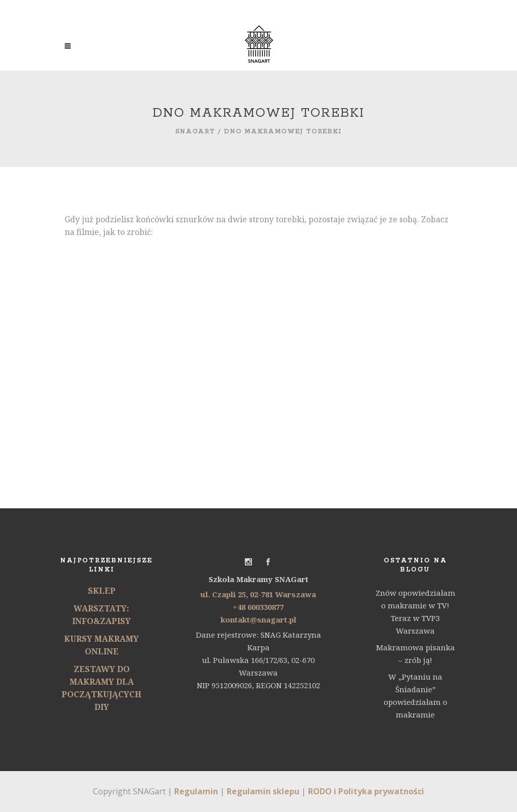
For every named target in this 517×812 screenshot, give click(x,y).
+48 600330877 (258, 607)
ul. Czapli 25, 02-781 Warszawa (258, 594)
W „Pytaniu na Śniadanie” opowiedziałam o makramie (416, 696)
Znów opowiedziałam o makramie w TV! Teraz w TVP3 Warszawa (416, 612)
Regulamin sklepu (263, 791)
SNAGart (195, 132)
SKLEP (102, 591)
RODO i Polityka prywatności (366, 791)
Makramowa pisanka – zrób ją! (416, 654)
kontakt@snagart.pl (258, 619)
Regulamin (196, 791)
